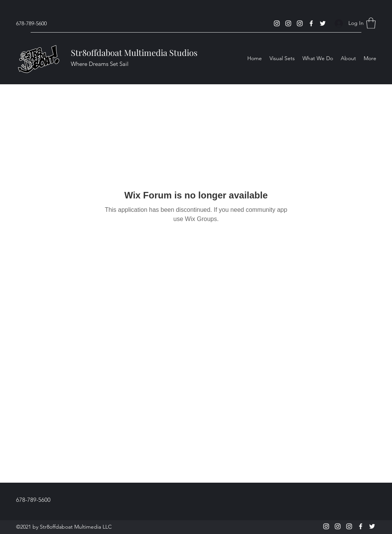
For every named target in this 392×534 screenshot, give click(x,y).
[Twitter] (323, 23)
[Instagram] (277, 23)
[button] (371, 23)
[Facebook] (311, 23)
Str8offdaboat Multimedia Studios (134, 52)
